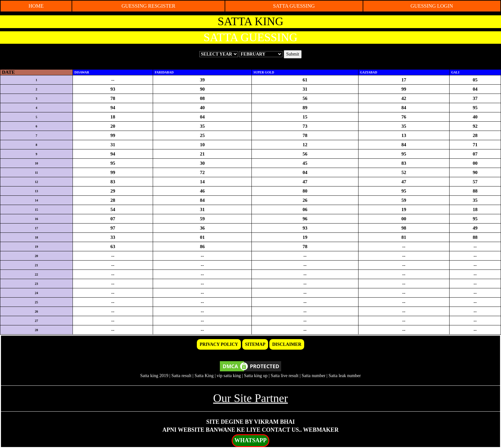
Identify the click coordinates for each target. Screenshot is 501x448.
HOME (36, 6)
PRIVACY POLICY (219, 344)
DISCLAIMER (287, 344)
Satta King (204, 376)
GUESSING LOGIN (432, 6)
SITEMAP (255, 344)
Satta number (313, 376)
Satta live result (285, 376)
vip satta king (229, 376)
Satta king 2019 (154, 376)
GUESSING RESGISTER (148, 6)
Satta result (181, 376)
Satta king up (256, 376)
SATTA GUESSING (294, 6)
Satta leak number (345, 376)
